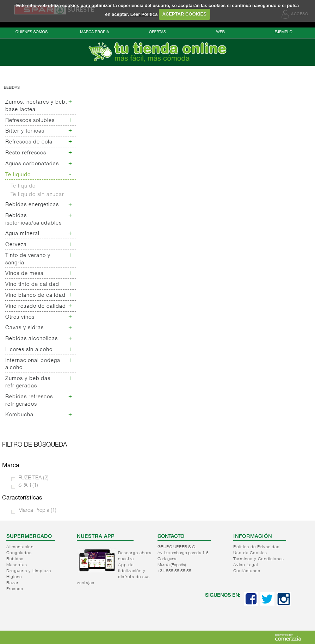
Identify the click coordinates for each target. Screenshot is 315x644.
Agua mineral (22, 234)
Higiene (14, 577)
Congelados (19, 553)
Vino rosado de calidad (36, 306)
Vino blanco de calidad (35, 296)
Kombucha (19, 415)
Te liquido (18, 175)
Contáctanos (247, 571)
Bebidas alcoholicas (32, 339)
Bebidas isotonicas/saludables (33, 220)
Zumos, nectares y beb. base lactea (36, 106)
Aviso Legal (246, 565)
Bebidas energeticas (32, 205)
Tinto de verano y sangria (28, 259)
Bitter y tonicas (25, 131)
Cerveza (16, 245)
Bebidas (12, 88)
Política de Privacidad (257, 547)
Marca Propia (37, 511)
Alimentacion (20, 547)
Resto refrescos (26, 153)
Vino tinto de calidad (32, 285)
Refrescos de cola (29, 142)
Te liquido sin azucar (37, 195)
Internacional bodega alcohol (33, 364)
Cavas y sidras (24, 328)
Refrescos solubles (30, 121)
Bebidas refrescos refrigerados (29, 401)
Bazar (13, 583)
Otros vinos (20, 317)
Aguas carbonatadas (32, 164)
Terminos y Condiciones (259, 559)
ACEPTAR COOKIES (184, 14)
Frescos (15, 589)
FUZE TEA (33, 478)
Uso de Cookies (250, 553)
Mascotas (17, 565)
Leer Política (144, 14)
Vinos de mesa (24, 274)
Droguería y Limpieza (29, 571)
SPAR (28, 486)
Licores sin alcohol (30, 350)
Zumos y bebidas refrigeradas (28, 382)
